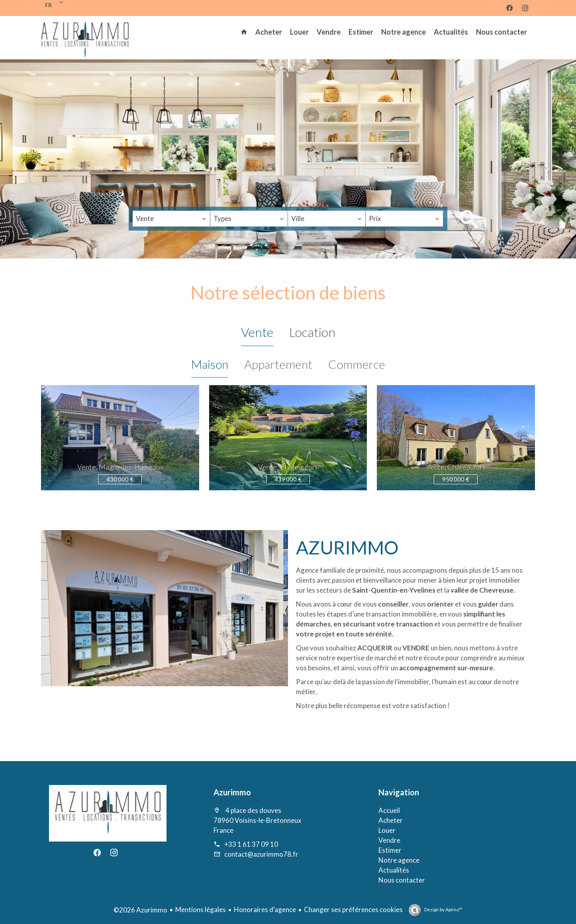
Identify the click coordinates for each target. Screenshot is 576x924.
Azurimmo (232, 792)
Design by (443, 909)
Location (312, 332)
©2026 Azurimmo (140, 910)
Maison (210, 364)
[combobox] (171, 219)
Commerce (357, 364)
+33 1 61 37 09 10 (251, 844)
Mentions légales (201, 909)
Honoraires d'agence (265, 909)
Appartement (278, 364)
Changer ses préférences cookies (353, 909)
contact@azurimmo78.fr (261, 854)
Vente (257, 332)
